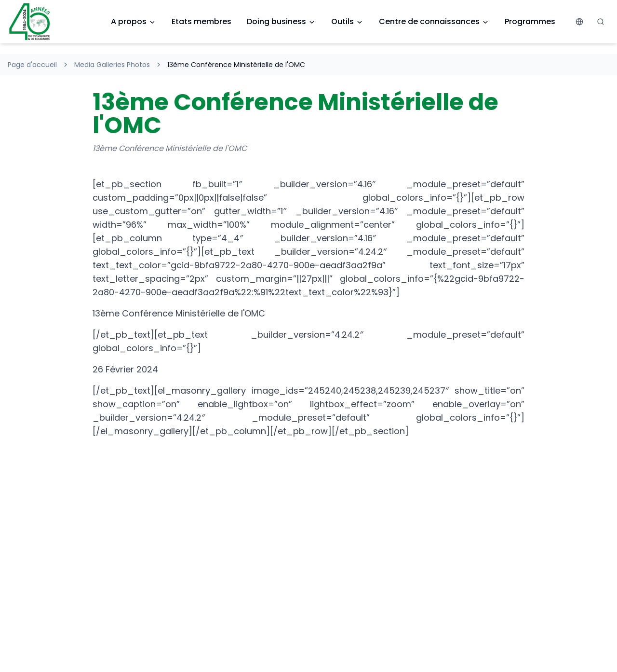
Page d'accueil (32, 65)
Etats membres (201, 21)
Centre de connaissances (434, 21)
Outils (347, 21)
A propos (134, 21)
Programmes (530, 21)
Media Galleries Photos (112, 65)
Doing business (281, 21)
